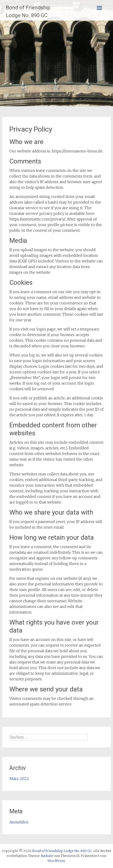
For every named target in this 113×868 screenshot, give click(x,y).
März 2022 (19, 779)
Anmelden (19, 822)
